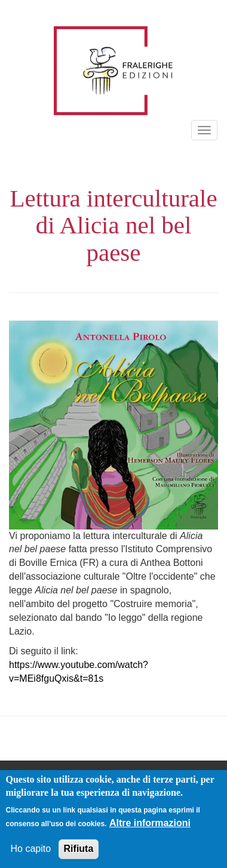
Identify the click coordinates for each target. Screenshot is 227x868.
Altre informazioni (150, 825)
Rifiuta (79, 850)
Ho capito (31, 850)
